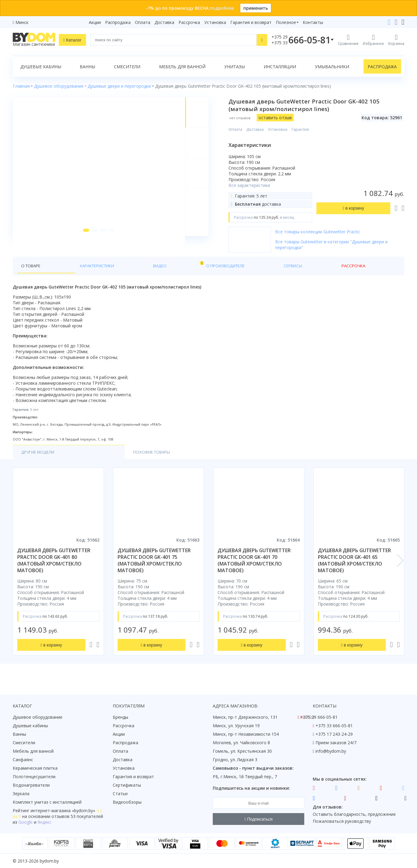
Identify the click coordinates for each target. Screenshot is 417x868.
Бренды (120, 717)
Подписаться (259, 819)
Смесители (127, 67)
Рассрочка (189, 22)
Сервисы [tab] (184, 270)
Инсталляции (280, 67)
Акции (95, 22)
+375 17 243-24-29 (334, 734)
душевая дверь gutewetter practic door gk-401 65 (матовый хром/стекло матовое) (354, 566)
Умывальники (332, 67)
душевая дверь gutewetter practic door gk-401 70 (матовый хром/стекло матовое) (254, 566)
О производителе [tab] (144, 270)
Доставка (164, 22)
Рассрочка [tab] (215, 270)
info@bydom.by (331, 751)
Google (26, 822)
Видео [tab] (109, 269)
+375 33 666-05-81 (334, 726)
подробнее (222, 8)
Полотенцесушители (34, 777)
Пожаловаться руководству (342, 821)
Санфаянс (23, 760)
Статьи (120, 794)
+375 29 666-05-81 (319, 717)
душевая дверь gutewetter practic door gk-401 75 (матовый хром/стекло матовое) (154, 566)
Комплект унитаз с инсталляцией (47, 802)
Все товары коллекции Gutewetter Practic (323, 232)
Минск (22, 22)
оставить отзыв (281, 118)
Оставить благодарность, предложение (354, 814)
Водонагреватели (31, 785)
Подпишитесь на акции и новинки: (251, 788)
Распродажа (118, 22)
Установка (215, 22)
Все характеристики (255, 185)
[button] (83, 243)
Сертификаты (127, 785)
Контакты (313, 22)
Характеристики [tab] (71, 270)
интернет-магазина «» (63, 811)
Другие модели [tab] (40, 457)
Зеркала (21, 794)
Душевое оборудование (38, 717)
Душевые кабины (41, 67)
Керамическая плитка (35, 768)
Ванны (87, 67)
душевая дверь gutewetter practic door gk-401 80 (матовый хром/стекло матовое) (54, 566)
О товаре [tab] (32, 270)
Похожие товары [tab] (95, 457)
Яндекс (45, 822)
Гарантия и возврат (251, 22)
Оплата (143, 22)
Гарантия (306, 129)
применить (256, 8)
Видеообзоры (127, 802)
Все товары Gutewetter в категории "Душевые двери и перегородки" (337, 245)
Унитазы (235, 67)
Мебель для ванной (182, 67)
